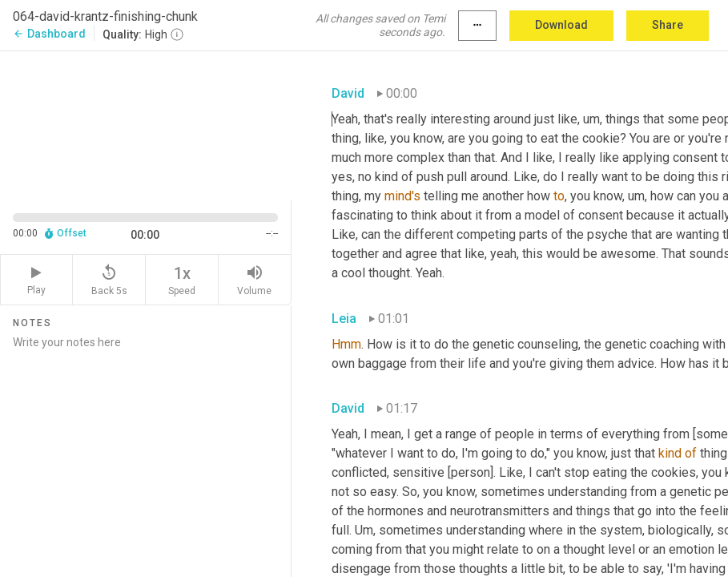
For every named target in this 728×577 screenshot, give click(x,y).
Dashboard (49, 34)
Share (668, 25)
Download (561, 25)
